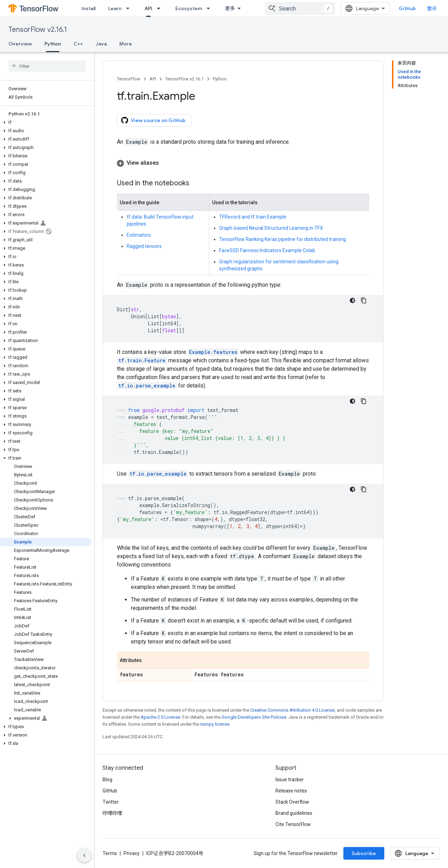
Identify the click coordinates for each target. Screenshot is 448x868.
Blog (107, 780)
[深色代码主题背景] (352, 300)
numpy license (215, 724)
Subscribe (364, 853)
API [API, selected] (148, 8)
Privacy (132, 853)
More (126, 44)
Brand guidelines (294, 813)
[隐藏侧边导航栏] (84, 855)
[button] (46, 122)
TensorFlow (129, 79)
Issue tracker (290, 780)
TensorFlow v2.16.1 (38, 30)
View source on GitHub (153, 120)
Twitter (111, 802)
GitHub (407, 8)
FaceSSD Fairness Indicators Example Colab (267, 250)
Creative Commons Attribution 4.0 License (292, 710)
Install (89, 8)
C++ (78, 44)
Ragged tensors (144, 246)
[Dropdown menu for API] (161, 8)
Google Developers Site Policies (254, 717)
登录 (432, 8)
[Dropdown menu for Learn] (130, 8)
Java (101, 44)
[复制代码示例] (364, 300)
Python (220, 79)
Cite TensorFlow (293, 824)
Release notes (291, 791)
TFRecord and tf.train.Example (253, 217)
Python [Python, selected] (53, 44)
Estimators (139, 235)
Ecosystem (189, 8)
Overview (20, 44)
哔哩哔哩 (112, 813)
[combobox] (300, 8)
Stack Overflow (292, 802)
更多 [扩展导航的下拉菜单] (230, 8)
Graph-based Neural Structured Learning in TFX (271, 228)
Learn (115, 8)
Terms (110, 853)
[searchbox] (47, 66)
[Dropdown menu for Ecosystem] (210, 8)
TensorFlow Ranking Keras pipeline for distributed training (282, 239)
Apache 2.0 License (160, 717)
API (153, 79)
